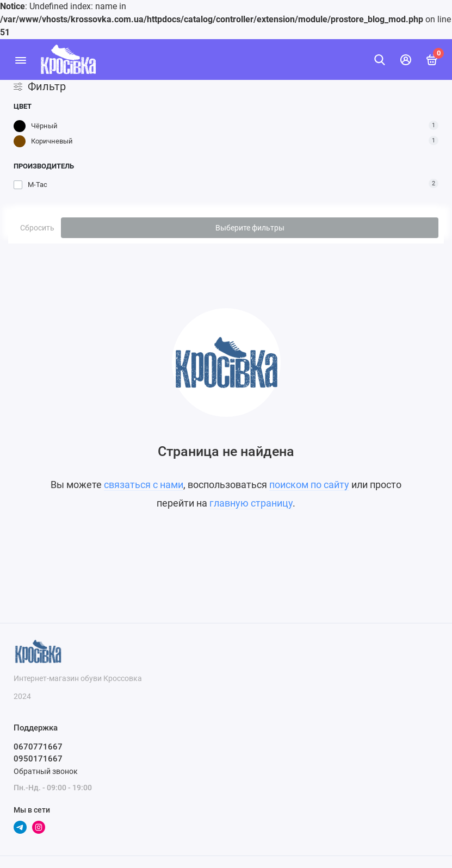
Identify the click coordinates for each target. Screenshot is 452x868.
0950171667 (38, 759)
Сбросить (37, 228)
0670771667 (38, 747)
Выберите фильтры (250, 228)
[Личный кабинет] (406, 60)
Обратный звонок (46, 771)
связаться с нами (144, 485)
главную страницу (251, 503)
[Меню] (20, 60)
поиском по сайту (309, 485)
